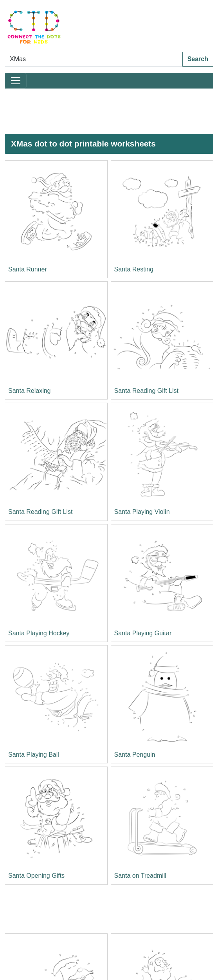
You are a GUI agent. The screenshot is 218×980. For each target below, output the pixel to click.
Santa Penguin (135, 755)
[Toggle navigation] (16, 81)
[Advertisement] (100, 111)
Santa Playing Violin (142, 512)
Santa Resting (134, 269)
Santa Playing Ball (34, 755)
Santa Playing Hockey (39, 633)
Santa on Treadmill (140, 876)
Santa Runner (28, 269)
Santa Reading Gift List (147, 391)
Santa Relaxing (30, 391)
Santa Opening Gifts (36, 876)
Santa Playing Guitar (143, 633)
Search (198, 59)
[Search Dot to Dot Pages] (94, 59)
